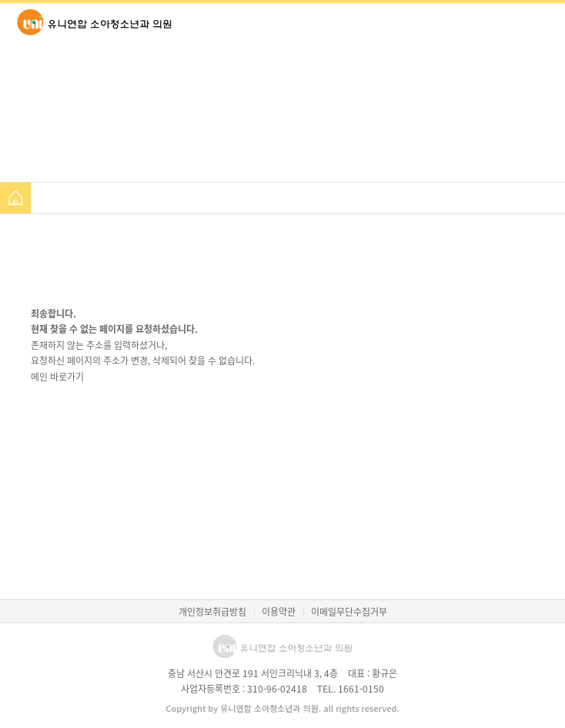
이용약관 (279, 612)
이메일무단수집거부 (349, 612)
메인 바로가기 (57, 377)
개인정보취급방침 (212, 612)
